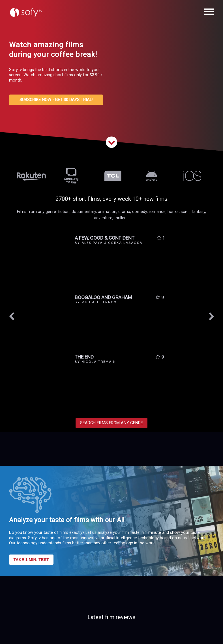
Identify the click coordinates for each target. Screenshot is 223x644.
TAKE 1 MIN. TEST (31, 560)
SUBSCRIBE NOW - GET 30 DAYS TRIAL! (56, 100)
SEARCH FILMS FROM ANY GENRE (111, 423)
